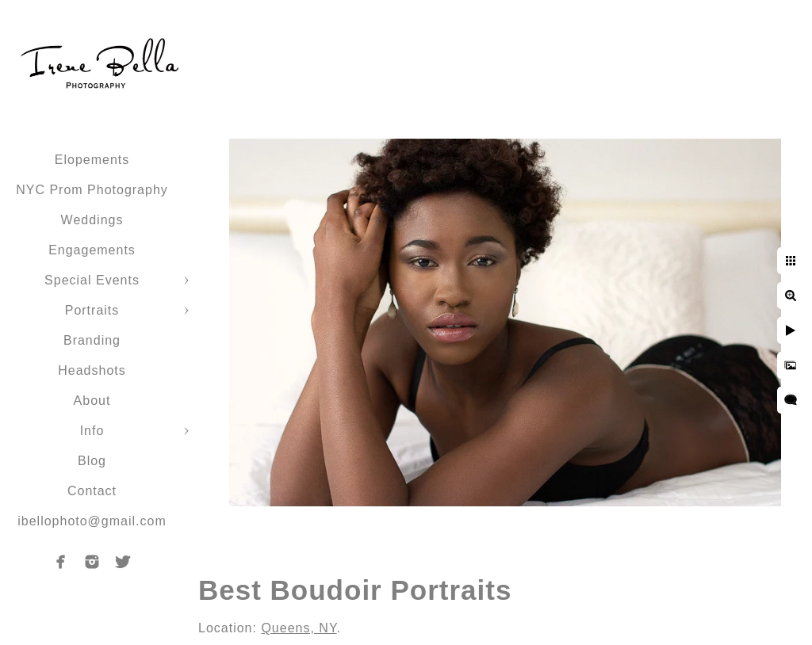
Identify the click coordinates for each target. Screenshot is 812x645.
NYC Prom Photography (92, 190)
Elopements (92, 160)
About (92, 401)
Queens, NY (299, 628)
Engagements (92, 250)
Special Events (92, 280)
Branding (92, 340)
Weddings (92, 220)
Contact (92, 491)
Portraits (92, 310)
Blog (92, 461)
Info (92, 431)
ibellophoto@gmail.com (92, 521)
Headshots (92, 370)
